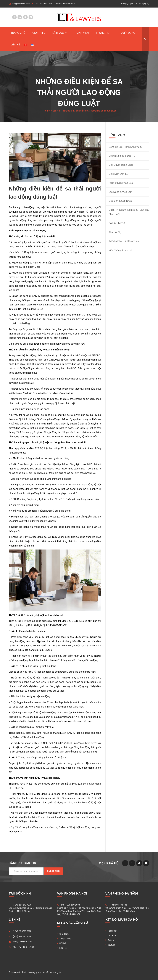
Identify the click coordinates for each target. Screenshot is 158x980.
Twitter (25, 17)
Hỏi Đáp (63, 943)
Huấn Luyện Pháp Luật (121, 183)
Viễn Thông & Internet (120, 250)
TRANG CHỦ (18, 33)
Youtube (31, 17)
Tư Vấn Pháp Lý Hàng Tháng (124, 241)
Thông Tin (103, 33)
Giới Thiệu (39, 33)
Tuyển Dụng (127, 33)
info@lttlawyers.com (22, 942)
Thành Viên (81, 33)
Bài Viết (56, 111)
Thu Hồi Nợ (115, 232)
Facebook (14, 17)
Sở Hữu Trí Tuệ (117, 223)
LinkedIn (20, 17)
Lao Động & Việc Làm (120, 192)
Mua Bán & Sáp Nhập (120, 201)
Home (47, 111)
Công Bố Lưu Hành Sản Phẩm (125, 147)
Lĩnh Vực (58, 33)
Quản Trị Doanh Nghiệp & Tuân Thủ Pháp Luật (129, 212)
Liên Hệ (15, 45)
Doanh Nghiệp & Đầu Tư (122, 156)
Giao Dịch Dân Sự (118, 174)
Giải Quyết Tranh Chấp (121, 165)
